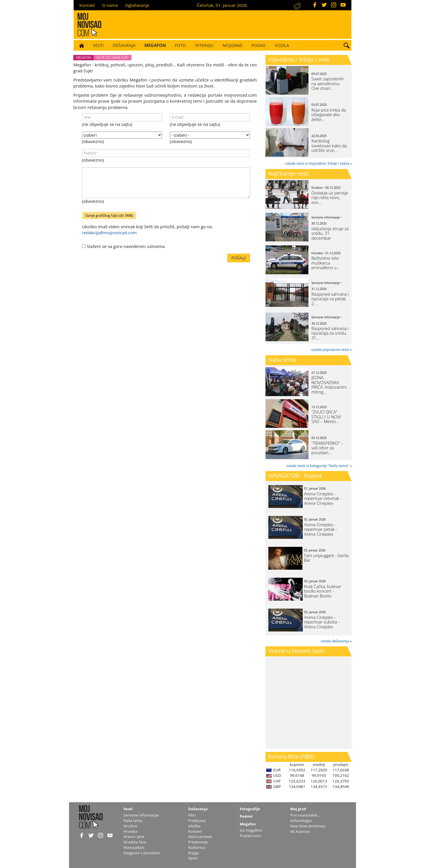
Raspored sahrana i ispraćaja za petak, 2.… (330, 299)
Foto (180, 45)
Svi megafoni (251, 830)
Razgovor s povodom (142, 853)
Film (192, 815)
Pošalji (239, 258)
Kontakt (87, 5)
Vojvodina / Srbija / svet (299, 59)
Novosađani (134, 847)
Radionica (197, 847)
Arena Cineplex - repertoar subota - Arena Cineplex (322, 622)
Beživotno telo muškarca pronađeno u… (325, 263)
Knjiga (193, 853)
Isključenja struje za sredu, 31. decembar (330, 233)
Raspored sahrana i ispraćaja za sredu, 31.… (330, 333)
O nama (110, 5)
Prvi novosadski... (305, 815)
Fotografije (250, 809)
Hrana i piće (134, 837)
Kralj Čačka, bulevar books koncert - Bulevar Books (323, 591)
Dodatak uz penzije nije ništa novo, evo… (330, 197)
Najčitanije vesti (289, 173)
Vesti (98, 45)
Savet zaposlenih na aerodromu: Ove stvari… (327, 83)
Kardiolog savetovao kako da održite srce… (329, 145)
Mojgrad (233, 45)
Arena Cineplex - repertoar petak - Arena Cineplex (321, 529)
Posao (258, 45)
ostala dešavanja (335, 641)
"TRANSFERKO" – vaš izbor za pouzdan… (327, 448)
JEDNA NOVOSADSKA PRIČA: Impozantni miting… (329, 385)
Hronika (130, 831)
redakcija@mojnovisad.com (109, 233)
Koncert (195, 831)
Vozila (282, 45)
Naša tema (282, 360)
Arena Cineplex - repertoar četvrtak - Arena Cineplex (323, 498)
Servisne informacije (141, 815)
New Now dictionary (308, 826)
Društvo (130, 826)
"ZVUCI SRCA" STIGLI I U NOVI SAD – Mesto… (326, 417)
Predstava (197, 821)
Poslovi (246, 816)
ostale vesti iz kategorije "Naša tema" (318, 466)
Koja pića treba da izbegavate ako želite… (329, 115)
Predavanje (198, 842)
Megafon (155, 45)
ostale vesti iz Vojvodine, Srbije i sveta (317, 163)
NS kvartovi (300, 831)
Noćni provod (200, 837)
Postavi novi (250, 836)
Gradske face (135, 842)
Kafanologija (301, 821)
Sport (193, 858)
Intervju (204, 45)
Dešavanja (124, 45)
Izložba (194, 826)
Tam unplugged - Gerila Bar (326, 558)
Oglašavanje (137, 5)
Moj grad (298, 809)
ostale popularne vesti (330, 349)
